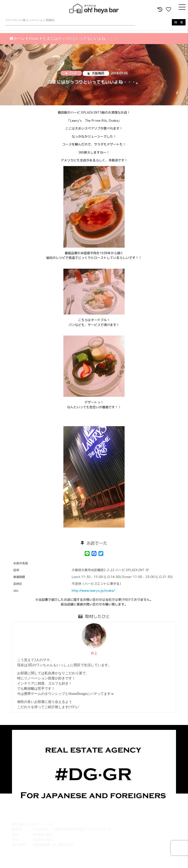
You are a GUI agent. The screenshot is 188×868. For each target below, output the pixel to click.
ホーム (17, 38)
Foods (34, 38)
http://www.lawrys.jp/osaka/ (93, 591)
